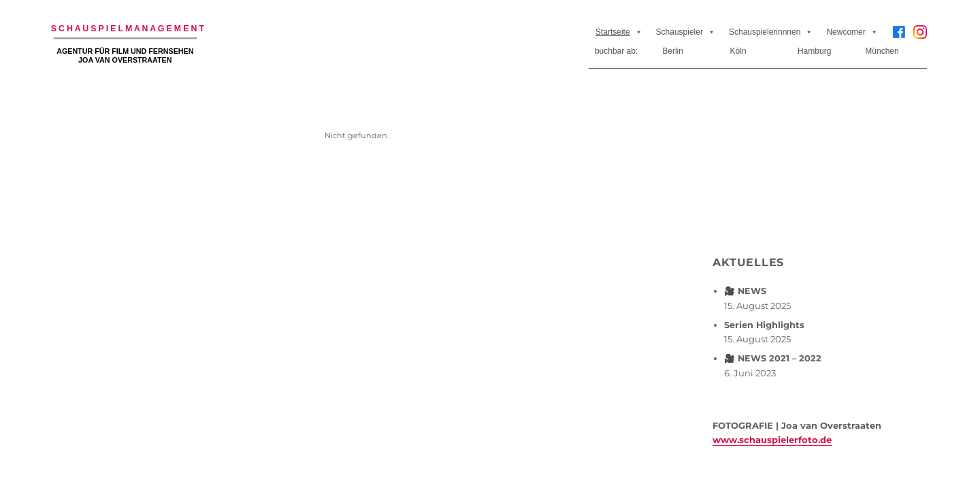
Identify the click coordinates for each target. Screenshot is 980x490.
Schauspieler (686, 32)
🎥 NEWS (745, 291)
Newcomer (852, 32)
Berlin (673, 51)
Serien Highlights (764, 325)
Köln (738, 51)
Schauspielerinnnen (771, 32)
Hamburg (814, 51)
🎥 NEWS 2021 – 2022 (773, 358)
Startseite (619, 32)
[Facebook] (899, 32)
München (882, 51)
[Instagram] (920, 37)
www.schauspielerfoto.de (772, 440)
